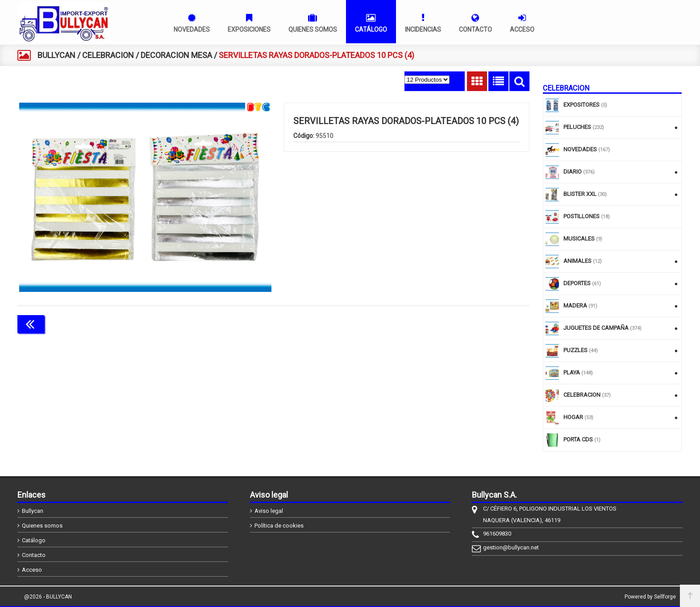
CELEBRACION (108, 55)
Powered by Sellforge (650, 597)
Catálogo (34, 540)
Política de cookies (279, 526)
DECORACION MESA (176, 55)
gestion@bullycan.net (511, 547)
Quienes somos (42, 526)
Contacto (34, 555)
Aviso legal (269, 511)
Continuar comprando (490, 323)
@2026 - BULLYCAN (48, 597)
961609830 (497, 534)
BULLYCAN (56, 55)
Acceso (32, 570)
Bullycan (33, 511)
